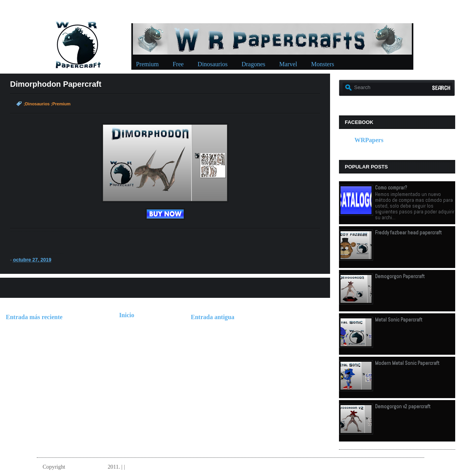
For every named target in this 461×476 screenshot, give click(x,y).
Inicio (126, 315)
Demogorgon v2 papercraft (403, 406)
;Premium (61, 104)
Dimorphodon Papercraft (56, 84)
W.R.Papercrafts (86, 467)
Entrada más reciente (34, 317)
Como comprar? (391, 188)
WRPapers (369, 140)
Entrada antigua (213, 317)
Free (178, 64)
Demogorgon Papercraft (400, 276)
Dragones (253, 64)
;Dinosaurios (37, 104)
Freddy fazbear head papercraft (408, 233)
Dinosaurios (212, 64)
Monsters (323, 64)
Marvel (288, 64)
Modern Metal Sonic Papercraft (407, 363)
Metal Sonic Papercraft (399, 320)
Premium (147, 64)
